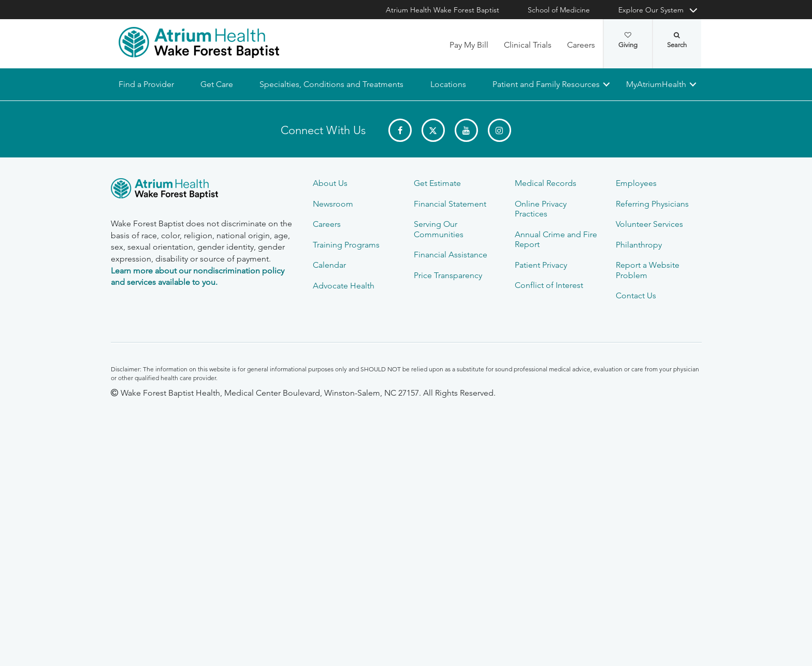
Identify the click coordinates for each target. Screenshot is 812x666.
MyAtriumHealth (656, 84)
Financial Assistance (451, 255)
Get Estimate (437, 183)
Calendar (329, 265)
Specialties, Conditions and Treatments (331, 84)
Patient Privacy (541, 265)
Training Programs (346, 245)
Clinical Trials (528, 45)
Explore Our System (651, 10)
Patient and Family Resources (546, 84)
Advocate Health (344, 286)
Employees (636, 183)
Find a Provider (146, 84)
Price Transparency (448, 275)
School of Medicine (559, 10)
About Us (330, 183)
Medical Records (546, 183)
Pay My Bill (469, 45)
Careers (581, 45)
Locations (448, 84)
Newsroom (333, 204)
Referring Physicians (652, 204)
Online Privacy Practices (541, 209)
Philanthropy (639, 245)
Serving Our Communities (439, 229)
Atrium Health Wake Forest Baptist (443, 10)
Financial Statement (450, 204)
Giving (628, 40)
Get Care (217, 84)
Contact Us (636, 295)
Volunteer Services (649, 224)
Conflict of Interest (549, 285)
